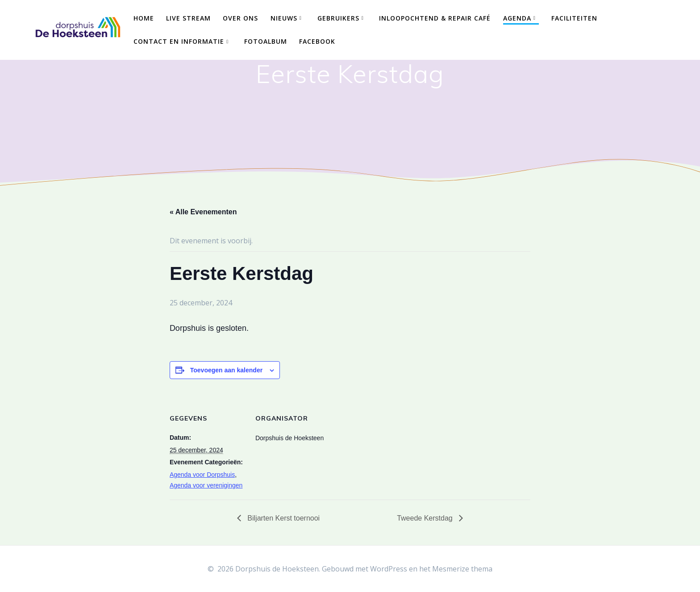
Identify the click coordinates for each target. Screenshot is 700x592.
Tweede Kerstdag (426, 518)
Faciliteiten (574, 18)
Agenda (517, 18)
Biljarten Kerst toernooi (283, 518)
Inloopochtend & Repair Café (435, 18)
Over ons (240, 18)
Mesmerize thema (462, 569)
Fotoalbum (266, 41)
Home (144, 18)
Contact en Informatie (179, 41)
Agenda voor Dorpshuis (202, 475)
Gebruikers (338, 18)
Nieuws (284, 18)
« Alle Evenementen (203, 212)
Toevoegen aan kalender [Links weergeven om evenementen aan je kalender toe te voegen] (226, 370)
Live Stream (188, 18)
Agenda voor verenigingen (206, 485)
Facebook (317, 41)
